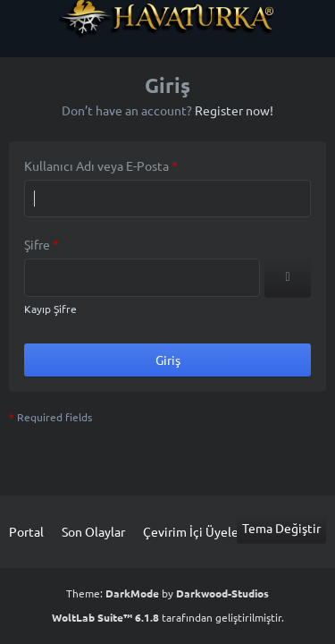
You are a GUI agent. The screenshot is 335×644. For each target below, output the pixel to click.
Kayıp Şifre (50, 309)
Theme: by (167, 593)
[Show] (288, 278)
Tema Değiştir (281, 528)
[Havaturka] (167, 19)
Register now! (234, 110)
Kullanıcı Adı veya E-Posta (96, 165)
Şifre (37, 244)
